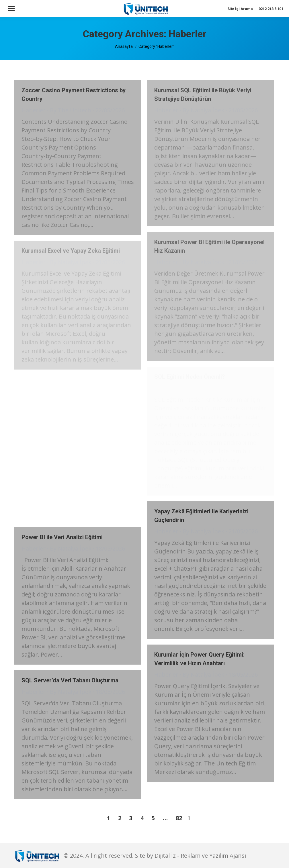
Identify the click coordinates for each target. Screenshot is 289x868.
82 (179, 818)
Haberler (34, 110)
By (71, 110)
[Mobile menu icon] (11, 9)
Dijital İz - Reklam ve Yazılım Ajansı (200, 856)
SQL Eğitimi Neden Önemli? (190, 377)
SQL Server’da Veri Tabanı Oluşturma (70, 680)
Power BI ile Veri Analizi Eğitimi (62, 537)
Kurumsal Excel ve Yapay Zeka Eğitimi (71, 251)
